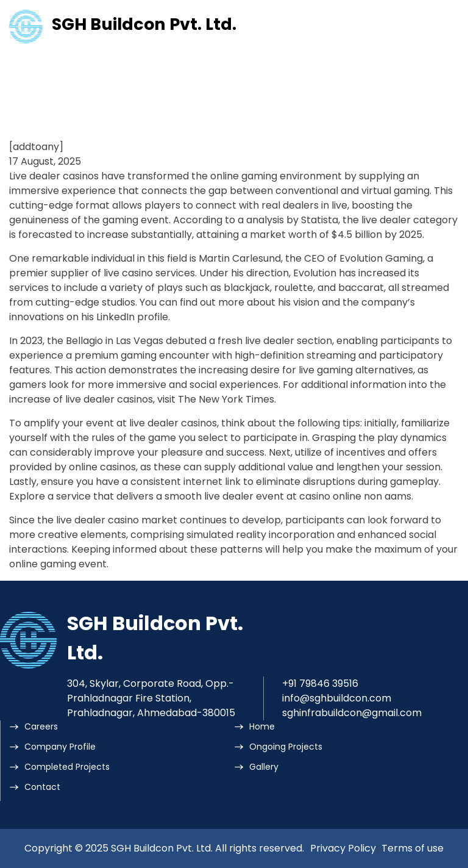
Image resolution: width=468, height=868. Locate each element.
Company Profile (60, 747)
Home (262, 726)
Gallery (264, 767)
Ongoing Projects (286, 747)
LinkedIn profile (132, 317)
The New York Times (226, 399)
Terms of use (413, 848)
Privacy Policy (343, 848)
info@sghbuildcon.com (337, 698)
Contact (42, 787)
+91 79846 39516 (320, 683)
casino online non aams (355, 496)
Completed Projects (67, 767)
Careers (41, 726)
